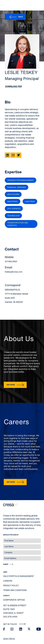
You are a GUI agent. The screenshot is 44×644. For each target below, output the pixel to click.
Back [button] (21, 17)
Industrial (13, 201)
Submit (6, 564)
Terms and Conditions (15, 590)
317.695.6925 (11, 261)
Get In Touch (14, 624)
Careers (8, 581)
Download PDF (14, 86)
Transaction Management (21, 180)
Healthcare (13, 194)
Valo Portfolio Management (19, 576)
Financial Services (17, 187)
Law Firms (30, 201)
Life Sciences (14, 208)
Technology (13, 216)
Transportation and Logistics (18, 224)
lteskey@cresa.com (14, 272)
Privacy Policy (11, 586)
